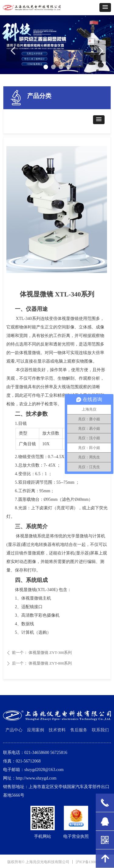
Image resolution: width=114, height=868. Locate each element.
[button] (105, 7)
